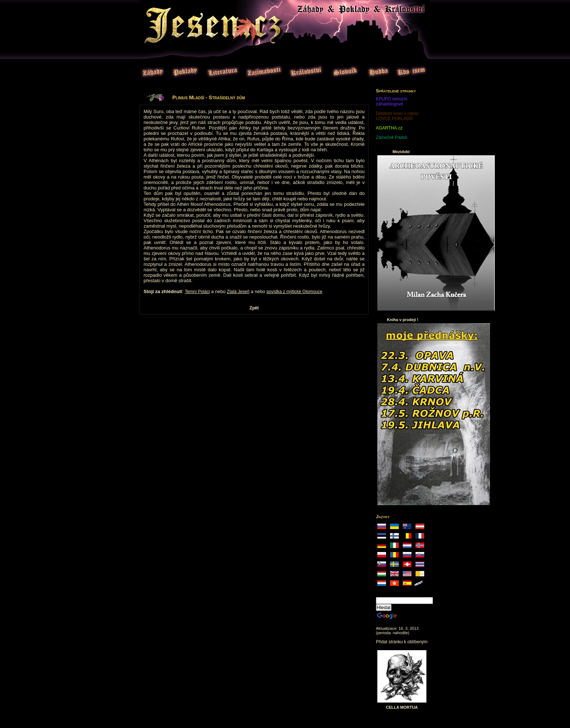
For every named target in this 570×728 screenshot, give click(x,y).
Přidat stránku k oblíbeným (402, 642)
